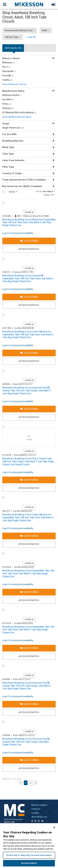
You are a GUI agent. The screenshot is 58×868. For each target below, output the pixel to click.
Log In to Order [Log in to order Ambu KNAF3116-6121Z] (29, 480)
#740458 (6, 735)
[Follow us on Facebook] (32, 821)
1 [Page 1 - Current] (26, 783)
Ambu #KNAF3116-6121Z (25, 455)
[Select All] (3, 192)
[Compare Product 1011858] (3, 315)
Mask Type (8, 147)
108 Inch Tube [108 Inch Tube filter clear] (11, 37)
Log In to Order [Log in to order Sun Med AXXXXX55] (29, 536)
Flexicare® (9, 71)
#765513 (6, 272)
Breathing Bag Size (13, 141)
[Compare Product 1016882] (3, 203)
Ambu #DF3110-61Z (22, 679)
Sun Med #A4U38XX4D (24, 328)
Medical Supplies (40, 805)
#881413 (6, 511)
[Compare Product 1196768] (3, 427)
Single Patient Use (13, 128)
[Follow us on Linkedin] (42, 821)
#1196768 (7, 455)
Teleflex (8, 80)
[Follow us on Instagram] (35, 821)
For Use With (10, 134)
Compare (29, 212)
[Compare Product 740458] (3, 722)
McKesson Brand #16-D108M (36, 216)
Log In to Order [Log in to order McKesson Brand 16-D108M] (29, 241)
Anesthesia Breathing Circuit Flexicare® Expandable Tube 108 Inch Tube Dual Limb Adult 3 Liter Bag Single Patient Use (28, 278)
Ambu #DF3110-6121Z (23, 384)
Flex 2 (6, 67)
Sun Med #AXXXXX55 (23, 511)
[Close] (54, 827)
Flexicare (8, 108)
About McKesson (39, 817)
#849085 (6, 384)
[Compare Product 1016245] (3, 610)
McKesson (9, 63)
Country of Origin (12, 173)
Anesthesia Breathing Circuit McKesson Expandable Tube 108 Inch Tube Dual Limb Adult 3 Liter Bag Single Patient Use (29, 222)
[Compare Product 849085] (3, 371)
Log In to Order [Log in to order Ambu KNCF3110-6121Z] (29, 760)
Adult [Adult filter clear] (45, 30)
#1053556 (7, 567)
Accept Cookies (29, 863)
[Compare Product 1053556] (3, 554)
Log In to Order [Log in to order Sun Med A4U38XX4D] (29, 353)
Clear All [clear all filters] (32, 37)
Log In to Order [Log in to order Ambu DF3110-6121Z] (29, 409)
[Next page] (36, 783)
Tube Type (8, 154)
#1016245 (7, 623)
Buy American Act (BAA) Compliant (22, 186)
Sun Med (8, 99)
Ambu (7, 104)
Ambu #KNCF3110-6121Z (24, 735)
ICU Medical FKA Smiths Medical (19, 113)
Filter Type (8, 167)
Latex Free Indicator (13, 160)
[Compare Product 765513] (3, 259)
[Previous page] (21, 783)
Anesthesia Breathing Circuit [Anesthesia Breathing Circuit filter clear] (19, 30)
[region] (29, 846)
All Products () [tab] (13, 48)
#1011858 (7, 328)
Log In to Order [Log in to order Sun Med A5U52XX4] (29, 648)
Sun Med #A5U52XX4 (23, 623)
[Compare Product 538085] (3, 666)
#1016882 (7, 216)
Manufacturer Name (13, 91)
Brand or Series (11, 58)
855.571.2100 (9, 822)
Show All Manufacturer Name (17, 117)
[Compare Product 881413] (3, 498)
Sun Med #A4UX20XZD (24, 567)
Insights (35, 813)
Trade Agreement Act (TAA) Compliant (24, 180)
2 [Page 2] (31, 783)
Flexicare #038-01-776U (23, 272)
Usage (6, 124)
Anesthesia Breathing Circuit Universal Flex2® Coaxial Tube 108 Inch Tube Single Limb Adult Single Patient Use (26, 742)
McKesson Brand (12, 95)
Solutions (36, 809)
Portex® (8, 76)
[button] (45, 191)
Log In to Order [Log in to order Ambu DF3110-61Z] (29, 704)
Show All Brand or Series (14, 84)
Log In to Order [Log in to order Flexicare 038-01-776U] (29, 297)
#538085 (6, 679)
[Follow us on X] (39, 821)
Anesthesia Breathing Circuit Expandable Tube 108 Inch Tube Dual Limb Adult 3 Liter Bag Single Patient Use (28, 573)
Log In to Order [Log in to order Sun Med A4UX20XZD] (29, 592)
